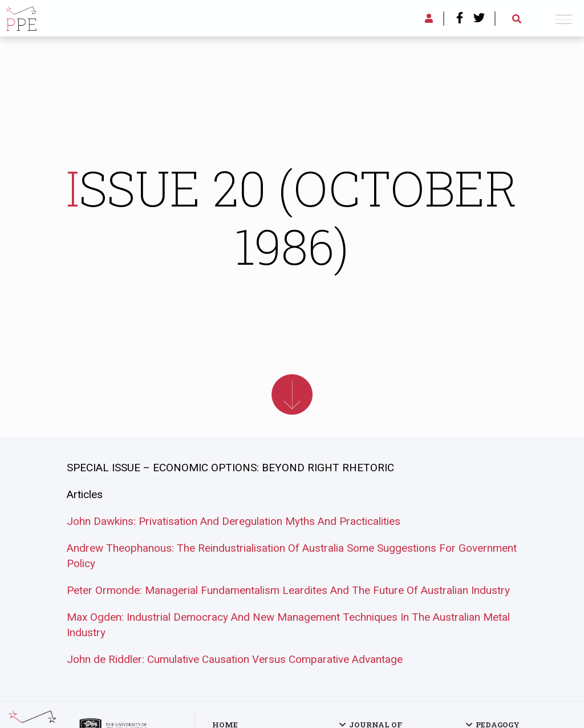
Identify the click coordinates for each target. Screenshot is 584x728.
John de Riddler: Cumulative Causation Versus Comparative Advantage (235, 659)
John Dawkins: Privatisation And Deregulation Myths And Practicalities (234, 521)
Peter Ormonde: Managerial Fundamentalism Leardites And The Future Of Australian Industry (288, 590)
